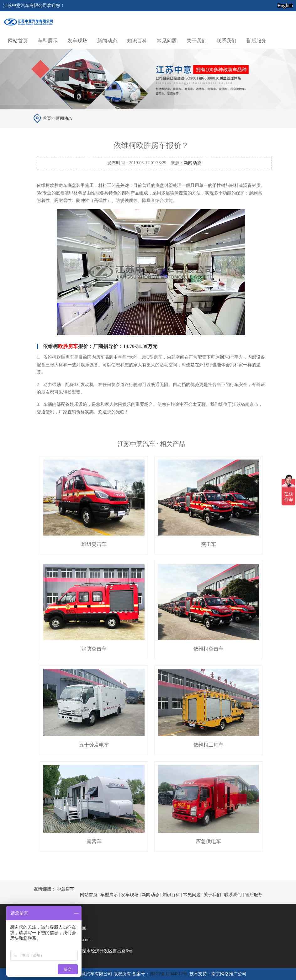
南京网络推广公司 (229, 974)
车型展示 (48, 41)
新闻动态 (107, 41)
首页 (47, 118)
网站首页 (18, 41)
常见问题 (167, 41)
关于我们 (197, 41)
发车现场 (77, 41)
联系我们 (226, 41)
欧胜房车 (68, 346)
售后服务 (256, 41)
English (285, 5)
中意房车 (66, 889)
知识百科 (137, 41)
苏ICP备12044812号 (168, 974)
